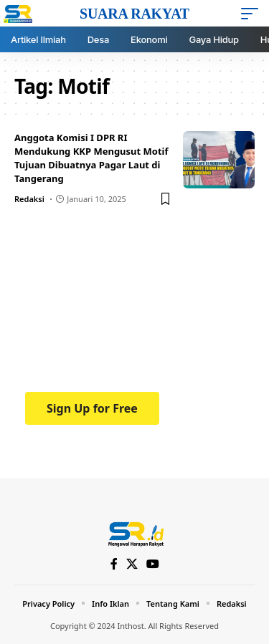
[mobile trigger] (253, 14)
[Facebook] (114, 564)
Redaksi (29, 199)
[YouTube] (153, 564)
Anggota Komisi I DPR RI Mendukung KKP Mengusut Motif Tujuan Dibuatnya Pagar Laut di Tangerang (91, 158)
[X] (132, 564)
